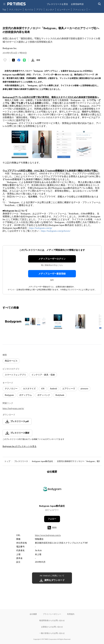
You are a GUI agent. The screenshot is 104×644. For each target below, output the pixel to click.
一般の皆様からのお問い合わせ (52, 633)
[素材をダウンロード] (33, 60)
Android (53, 389)
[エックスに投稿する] (13, 60)
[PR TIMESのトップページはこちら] (16, 4)
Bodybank (60, 395)
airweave (84, 389)
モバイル (29, 9)
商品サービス (11, 361)
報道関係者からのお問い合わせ (52, 620)
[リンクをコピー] (38, 60)
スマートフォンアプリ (15, 375)
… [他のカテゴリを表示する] (89, 9)
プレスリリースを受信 (57, 4)
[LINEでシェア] (24, 60)
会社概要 (33, 614)
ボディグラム (26, 395)
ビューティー (63, 9)
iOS (43, 389)
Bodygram (9, 395)
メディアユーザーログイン (52, 259)
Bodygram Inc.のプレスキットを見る (19, 446)
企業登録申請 (77, 4)
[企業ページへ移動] (52, 490)
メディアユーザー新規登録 (52, 274)
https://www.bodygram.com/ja (48, 535)
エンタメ (50, 9)
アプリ (39, 9)
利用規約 (71, 614)
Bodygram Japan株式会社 (42, 461)
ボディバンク (44, 395)
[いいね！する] (5, 60)
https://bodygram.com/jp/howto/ (56, 231)
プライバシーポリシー (52, 614)
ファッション (79, 9)
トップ (7, 461)
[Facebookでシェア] (19, 60)
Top (4, 9)
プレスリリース (21, 461)
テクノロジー (15, 9)
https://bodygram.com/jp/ (41, 228)
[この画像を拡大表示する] (13, 321)
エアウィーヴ (69, 389)
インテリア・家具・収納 (43, 375)
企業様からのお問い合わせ (52, 627)
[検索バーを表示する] (100, 4)
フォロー (52, 519)
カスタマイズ (29, 389)
